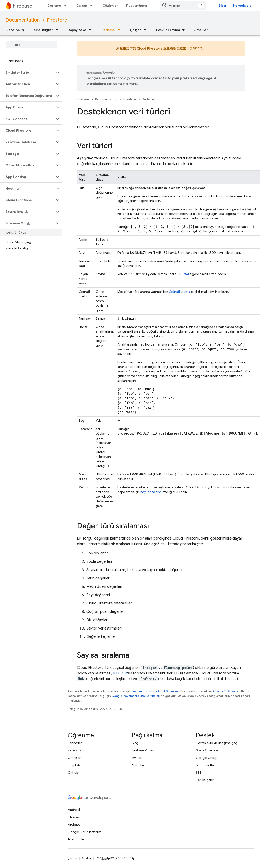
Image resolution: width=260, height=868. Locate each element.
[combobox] (183, 6)
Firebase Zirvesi (143, 750)
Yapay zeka (77, 30)
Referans (74, 750)
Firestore (57, 20)
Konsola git (242, 6)
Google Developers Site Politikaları (136, 696)
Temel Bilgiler (43, 30)
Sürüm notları (206, 765)
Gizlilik (87, 858)
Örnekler (201, 30)
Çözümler (110, 6)
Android (74, 810)
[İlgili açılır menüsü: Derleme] (67, 6)
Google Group (207, 758)
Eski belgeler (205, 780)
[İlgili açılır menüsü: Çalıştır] (93, 6)
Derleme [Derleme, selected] (108, 30)
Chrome (74, 817)
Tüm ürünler (76, 839)
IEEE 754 (183, 274)
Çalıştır (82, 6)
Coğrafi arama (180, 292)
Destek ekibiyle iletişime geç (217, 743)
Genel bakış (15, 30)
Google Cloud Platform (85, 832)
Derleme (54, 6)
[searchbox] (31, 45)
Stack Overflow (207, 750)
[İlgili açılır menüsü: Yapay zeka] (92, 30)
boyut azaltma (151, 492)
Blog (222, 6)
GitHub (73, 773)
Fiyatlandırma (136, 6)
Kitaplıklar (75, 765)
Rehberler (75, 743)
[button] (27, 73)
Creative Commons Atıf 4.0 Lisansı (154, 691)
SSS (199, 773)
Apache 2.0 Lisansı (226, 691)
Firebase (83, 99)
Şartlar (73, 858)
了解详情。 (198, 48)
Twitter (137, 758)
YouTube (138, 765)
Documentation (23, 20)
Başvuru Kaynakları (171, 30)
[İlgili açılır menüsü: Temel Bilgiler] (59, 30)
